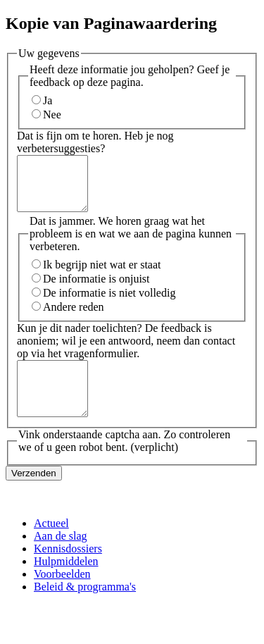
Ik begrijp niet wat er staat (102, 275)
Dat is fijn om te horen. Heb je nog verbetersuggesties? (95, 142)
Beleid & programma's (85, 608)
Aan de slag (61, 557)
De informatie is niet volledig (109, 303)
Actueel (51, 544)
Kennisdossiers (68, 570)
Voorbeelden (62, 595)
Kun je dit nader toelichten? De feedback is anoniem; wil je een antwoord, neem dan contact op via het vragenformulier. (126, 351)
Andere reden (74, 317)
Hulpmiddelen (66, 582)
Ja (48, 100)
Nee (52, 114)
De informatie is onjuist (96, 289)
